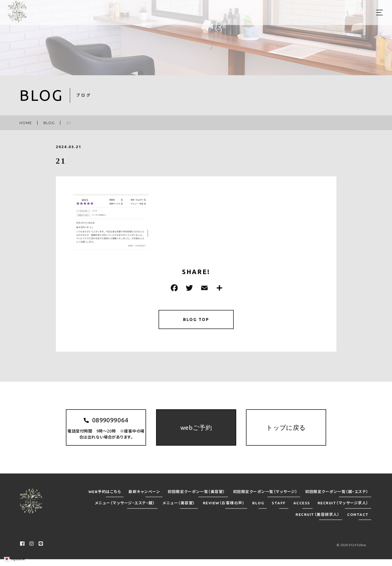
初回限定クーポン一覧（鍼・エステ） (337, 498)
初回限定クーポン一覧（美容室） (197, 498)
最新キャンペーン (144, 498)
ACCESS (302, 510)
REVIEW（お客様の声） (224, 510)
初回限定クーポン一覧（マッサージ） (265, 498)
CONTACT (358, 521)
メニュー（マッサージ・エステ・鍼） (125, 510)
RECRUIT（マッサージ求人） (343, 510)
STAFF (279, 510)
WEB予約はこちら (105, 498)
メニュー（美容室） (179, 510)
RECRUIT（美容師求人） (318, 521)
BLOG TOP (196, 320)
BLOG (258, 510)
